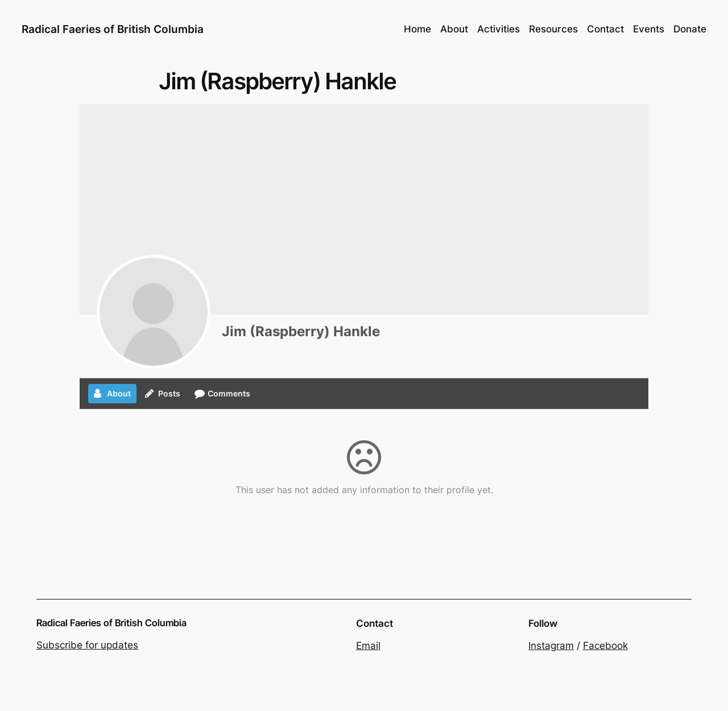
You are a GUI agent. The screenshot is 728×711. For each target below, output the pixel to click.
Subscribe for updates (87, 645)
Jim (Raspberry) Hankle (301, 331)
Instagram (551, 646)
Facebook (605, 646)
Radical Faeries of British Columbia (113, 29)
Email (368, 646)
